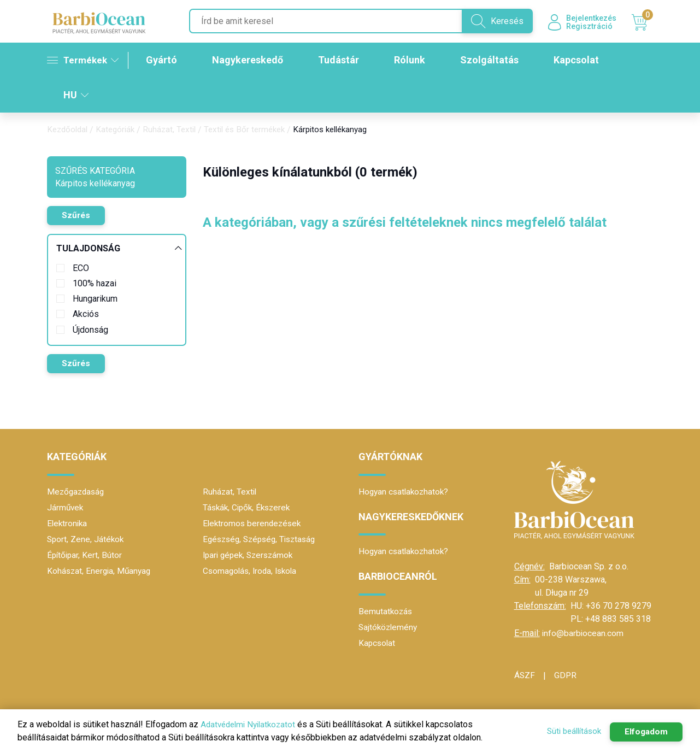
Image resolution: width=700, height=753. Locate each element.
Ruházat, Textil (176, 131)
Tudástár (343, 61)
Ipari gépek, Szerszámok (251, 555)
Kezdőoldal (69, 131)
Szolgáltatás (494, 61)
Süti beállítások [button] (567, 731)
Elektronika (68, 524)
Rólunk (414, 61)
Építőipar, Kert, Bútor (86, 555)
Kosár (642, 23)
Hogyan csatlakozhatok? (405, 492)
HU (76, 96)
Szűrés (78, 217)
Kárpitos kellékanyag (346, 131)
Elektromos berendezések (254, 524)
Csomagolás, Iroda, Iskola (252, 571)
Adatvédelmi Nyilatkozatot (251, 724)
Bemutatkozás (386, 612)
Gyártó (166, 61)
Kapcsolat (581, 61)
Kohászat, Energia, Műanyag (101, 571)
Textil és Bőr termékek (255, 131)
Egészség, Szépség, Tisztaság (263, 540)
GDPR (566, 676)
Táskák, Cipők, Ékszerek (249, 508)
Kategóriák (119, 131)
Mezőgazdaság (77, 492)
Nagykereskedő (252, 61)
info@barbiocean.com (583, 634)
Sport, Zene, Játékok (86, 540)
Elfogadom (644, 731)
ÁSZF (525, 676)
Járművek (66, 508)
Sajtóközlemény (389, 628)
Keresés (490, 22)
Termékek (84, 61)
